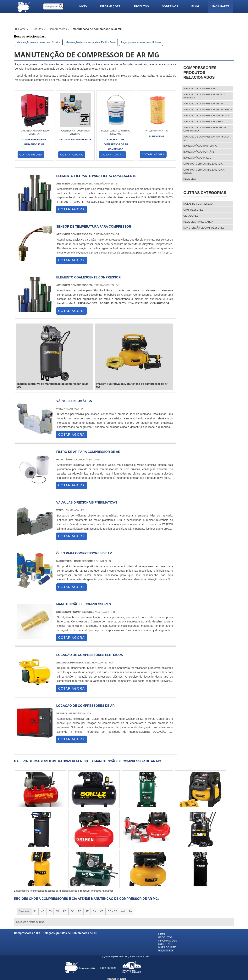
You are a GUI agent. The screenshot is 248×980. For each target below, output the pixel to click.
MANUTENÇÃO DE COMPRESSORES (204, 228)
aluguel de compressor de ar (203, 104)
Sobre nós (170, 6)
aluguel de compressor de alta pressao (204, 96)
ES (50, 911)
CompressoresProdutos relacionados (200, 73)
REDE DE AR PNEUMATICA (198, 222)
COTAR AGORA (31, 155)
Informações (110, 6)
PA (130, 911)
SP (57, 911)
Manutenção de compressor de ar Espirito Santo (91, 42)
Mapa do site (167, 947)
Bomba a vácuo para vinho (200, 146)
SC (72, 911)
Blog (195, 6)
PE (87, 911)
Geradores (191, 216)
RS (80, 911)
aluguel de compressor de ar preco (208, 110)
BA (94, 911)
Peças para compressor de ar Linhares (141, 42)
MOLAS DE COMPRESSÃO (198, 204)
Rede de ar (190, 179)
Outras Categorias (205, 193)
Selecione (24, 911)
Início (83, 6)
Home (162, 934)
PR (65, 911)
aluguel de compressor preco (204, 122)
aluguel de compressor (199, 89)
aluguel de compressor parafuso (206, 116)
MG (42, 911)
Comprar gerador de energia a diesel (204, 171)
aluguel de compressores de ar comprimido (205, 129)
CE (102, 911)
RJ (35, 911)
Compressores (193, 210)
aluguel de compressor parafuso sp (206, 138)
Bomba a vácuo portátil (199, 152)
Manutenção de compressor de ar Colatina (39, 42)
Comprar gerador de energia (203, 164)
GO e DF (112, 911)
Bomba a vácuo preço (197, 158)
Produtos (141, 6)
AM (123, 911)
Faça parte (221, 6)
